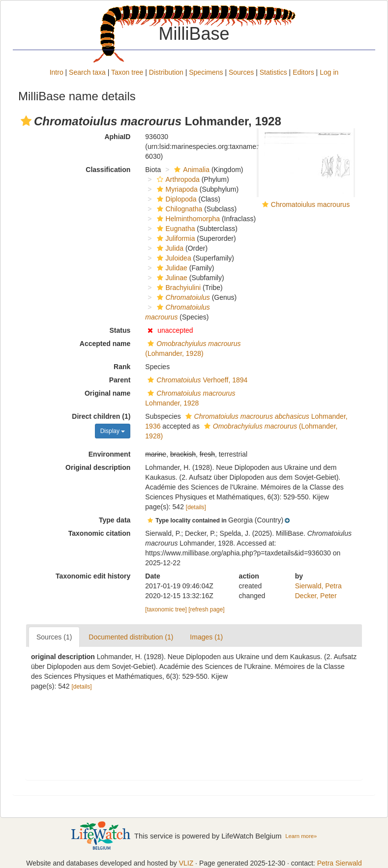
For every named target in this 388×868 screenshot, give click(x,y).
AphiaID (117, 137)
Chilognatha (179, 209)
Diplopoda (176, 199)
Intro (57, 72)
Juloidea (173, 258)
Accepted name (105, 344)
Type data (115, 520)
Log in (329, 72)
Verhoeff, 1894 (196, 380)
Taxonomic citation (100, 533)
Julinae (171, 278)
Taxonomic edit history (93, 576)
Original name (107, 393)
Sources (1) (54, 637)
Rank (122, 367)
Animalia (191, 170)
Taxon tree (127, 72)
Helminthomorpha (187, 219)
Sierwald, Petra (318, 586)
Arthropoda (177, 179)
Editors (303, 72)
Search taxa (87, 72)
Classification (108, 170)
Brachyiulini (178, 288)
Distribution (166, 72)
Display (113, 431)
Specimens (206, 72)
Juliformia (175, 238)
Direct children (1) (101, 416)
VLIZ (186, 863)
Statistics (273, 72)
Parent (120, 380)
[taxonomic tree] (166, 609)
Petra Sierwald (340, 863)
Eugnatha (175, 229)
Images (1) (206, 637)
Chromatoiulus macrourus (310, 204)
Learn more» (301, 836)
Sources (241, 72)
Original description (98, 467)
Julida (169, 248)
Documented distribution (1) (131, 637)
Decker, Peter (316, 596)
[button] (26, 121)
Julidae (171, 268)
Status (120, 330)
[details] (196, 507)
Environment (110, 454)
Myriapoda (176, 189)
